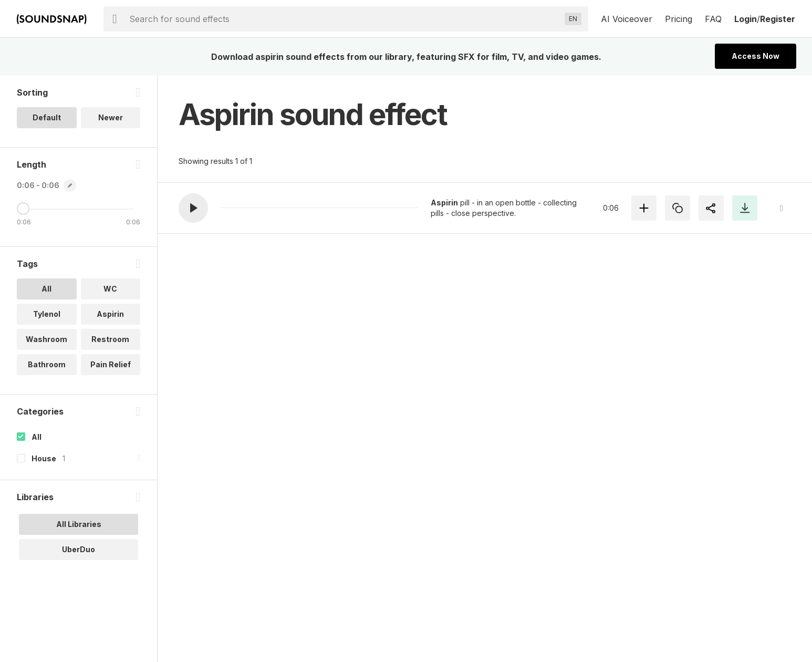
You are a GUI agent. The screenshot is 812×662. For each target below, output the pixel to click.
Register (778, 19)
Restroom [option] (110, 339)
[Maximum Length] (23, 209)
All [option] (46, 289)
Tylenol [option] (47, 314)
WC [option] (110, 289)
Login (746, 19)
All (37, 437)
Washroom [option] (46, 339)
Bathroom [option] (47, 364)
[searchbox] (345, 19)
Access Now (756, 56)
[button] (193, 208)
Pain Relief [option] (111, 364)
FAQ (713, 19)
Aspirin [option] (110, 314)
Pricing (679, 19)
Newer (111, 117)
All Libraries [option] (79, 524)
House (44, 458)
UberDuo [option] (79, 549)
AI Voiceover (627, 19)
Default (47, 117)
